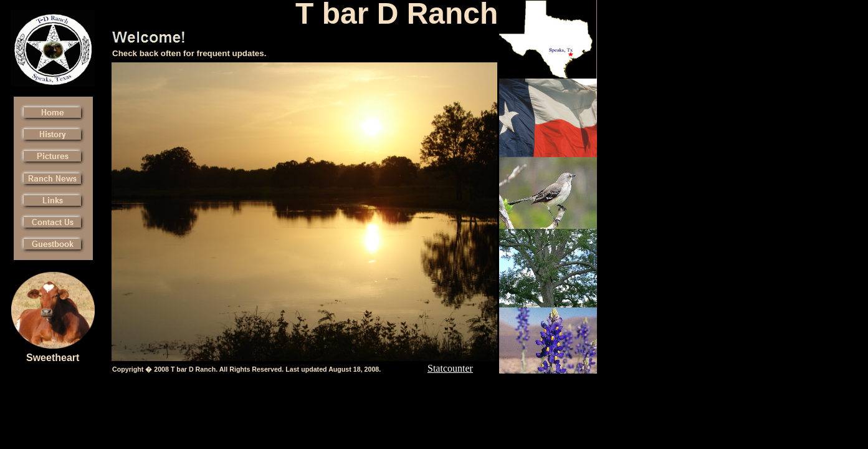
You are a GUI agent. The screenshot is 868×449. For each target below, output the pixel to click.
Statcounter (450, 368)
